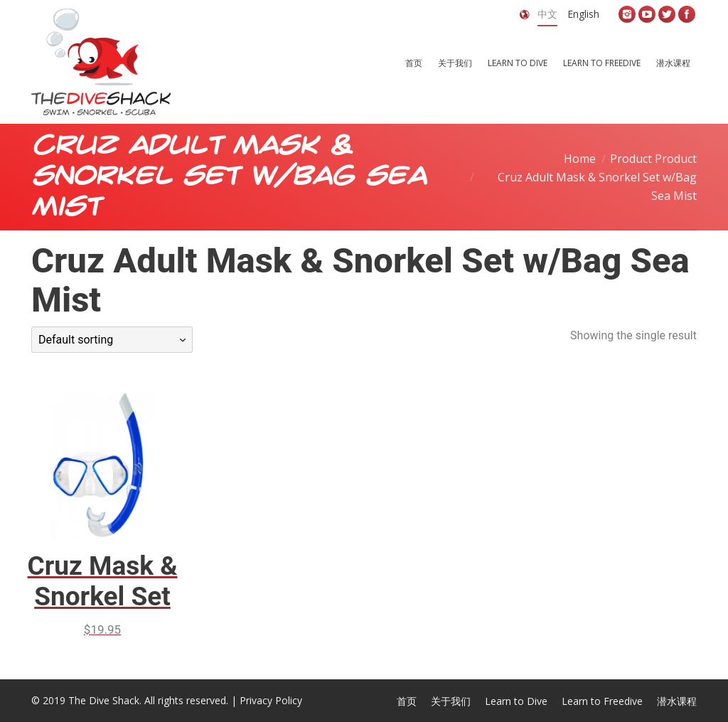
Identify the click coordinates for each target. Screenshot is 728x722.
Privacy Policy (271, 700)
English (583, 14)
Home (580, 159)
